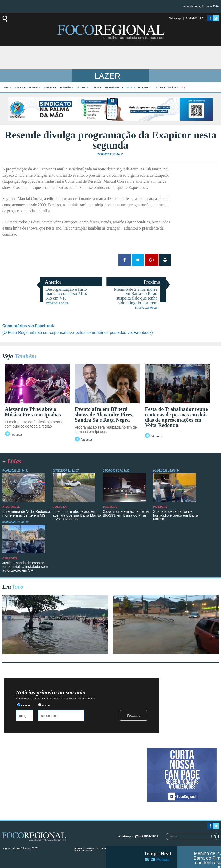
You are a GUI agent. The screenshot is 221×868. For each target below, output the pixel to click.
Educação (65, 87)
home (6, 87)
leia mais (17, 435)
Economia (48, 87)
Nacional (143, 87)
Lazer (129, 87)
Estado (95, 87)
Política (158, 87)
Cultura (33, 87)
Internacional (112, 87)
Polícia (172, 87)
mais (88, 851)
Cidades (18, 87)
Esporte (81, 87)
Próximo (133, 715)
